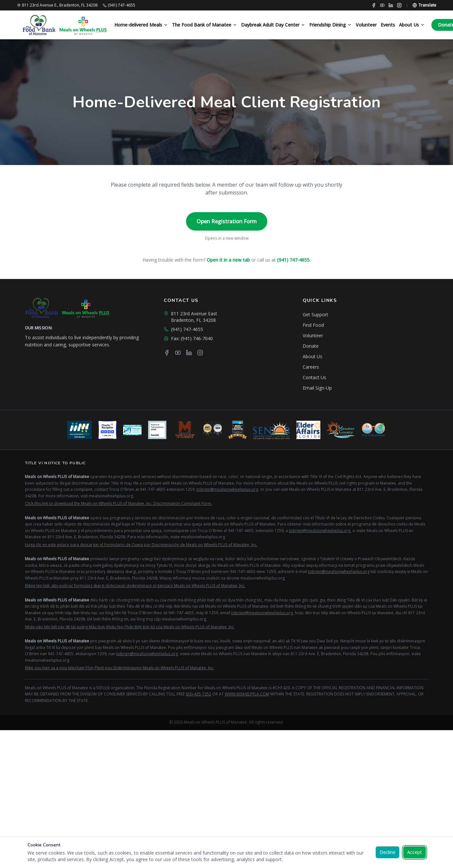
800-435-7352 (198, 694)
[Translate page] (424, 5)
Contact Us (314, 377)
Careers (311, 367)
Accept (415, 852)
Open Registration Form (227, 221)
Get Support (315, 314)
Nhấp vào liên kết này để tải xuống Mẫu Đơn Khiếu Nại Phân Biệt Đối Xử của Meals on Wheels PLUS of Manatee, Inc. (130, 627)
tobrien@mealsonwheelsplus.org (227, 489)
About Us (412, 25)
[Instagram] (399, 5)
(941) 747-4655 (293, 260)
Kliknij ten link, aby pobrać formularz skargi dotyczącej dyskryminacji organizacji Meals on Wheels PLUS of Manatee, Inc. (135, 586)
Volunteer (366, 25)
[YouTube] (382, 5)
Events (388, 25)
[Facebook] (374, 5)
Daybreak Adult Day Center (273, 25)
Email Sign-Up (317, 388)
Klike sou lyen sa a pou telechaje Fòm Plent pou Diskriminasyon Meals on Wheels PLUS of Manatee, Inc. (120, 668)
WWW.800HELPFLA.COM (247, 694)
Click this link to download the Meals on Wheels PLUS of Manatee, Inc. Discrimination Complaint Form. (119, 503)
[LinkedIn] (391, 5)
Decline (387, 852)
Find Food (313, 325)
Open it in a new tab (228, 260)
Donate (311, 346)
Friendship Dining (330, 25)
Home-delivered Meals (141, 25)
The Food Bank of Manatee (205, 25)
